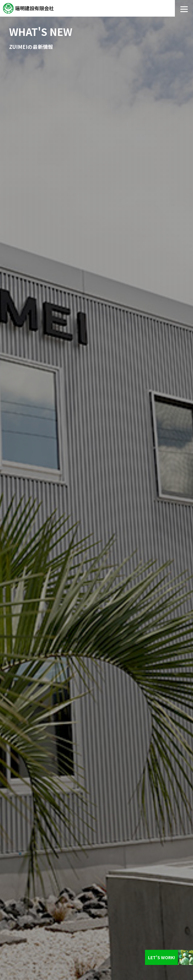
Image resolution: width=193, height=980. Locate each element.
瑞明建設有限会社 (34, 8)
